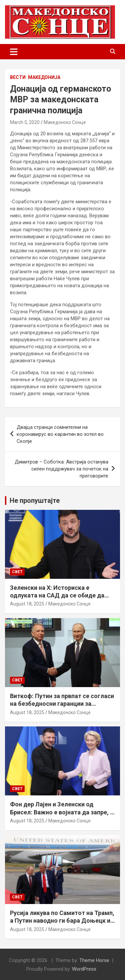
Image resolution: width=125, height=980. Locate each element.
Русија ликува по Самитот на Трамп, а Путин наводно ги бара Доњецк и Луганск (62, 921)
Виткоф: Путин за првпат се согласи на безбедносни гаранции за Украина (62, 704)
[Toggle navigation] (14, 52)
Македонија (44, 77)
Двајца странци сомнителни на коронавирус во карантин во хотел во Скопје (60, 434)
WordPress (84, 969)
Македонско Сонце (65, 122)
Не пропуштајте (35, 500)
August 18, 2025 (27, 604)
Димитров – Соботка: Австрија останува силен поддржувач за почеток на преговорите (61, 469)
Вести (18, 77)
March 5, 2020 (25, 122)
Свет (17, 572)
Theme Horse (94, 960)
